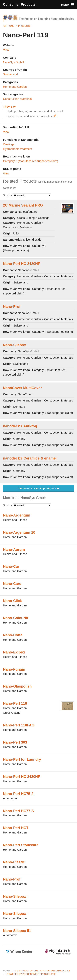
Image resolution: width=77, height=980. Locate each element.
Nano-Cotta (13, 635)
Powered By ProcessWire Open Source (31, 974)
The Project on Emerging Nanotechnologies (42, 971)
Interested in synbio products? (38, 489)
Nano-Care (12, 584)
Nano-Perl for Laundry (22, 760)
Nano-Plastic (14, 862)
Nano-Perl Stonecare (21, 845)
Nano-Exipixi (14, 652)
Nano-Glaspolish (17, 686)
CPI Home (9, 26)
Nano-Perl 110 (15, 704)
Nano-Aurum (14, 550)
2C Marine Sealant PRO (23, 205)
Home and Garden (15, 87)
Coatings (9, 144)
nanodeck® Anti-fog (20, 426)
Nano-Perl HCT (16, 828)
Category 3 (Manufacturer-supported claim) (30, 161)
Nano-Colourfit (16, 618)
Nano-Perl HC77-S (18, 811)
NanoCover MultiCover (22, 388)
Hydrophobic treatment (18, 149)
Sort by (27, 195)
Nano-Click (12, 601)
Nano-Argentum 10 (19, 532)
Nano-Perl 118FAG (19, 725)
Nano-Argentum (17, 515)
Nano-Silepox (14, 345)
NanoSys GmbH (13, 62)
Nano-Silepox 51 (17, 931)
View (6, 50)
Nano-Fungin (14, 669)
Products (24, 26)
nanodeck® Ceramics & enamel (30, 458)
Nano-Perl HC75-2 (18, 794)
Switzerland (10, 74)
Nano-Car (11, 567)
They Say (9, 107)
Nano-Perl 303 (15, 742)
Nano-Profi (12, 307)
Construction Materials (17, 99)
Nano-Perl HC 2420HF (21, 264)
